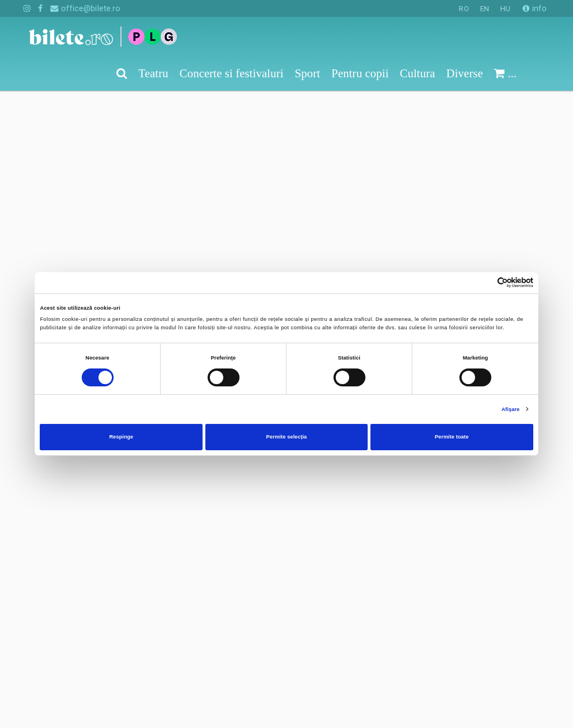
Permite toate (452, 437)
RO (464, 9)
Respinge (121, 437)
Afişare (510, 409)
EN (485, 9)
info (535, 8)
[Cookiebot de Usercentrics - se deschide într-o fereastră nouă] (484, 283)
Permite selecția (287, 437)
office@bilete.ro (85, 8)
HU (505, 9)
